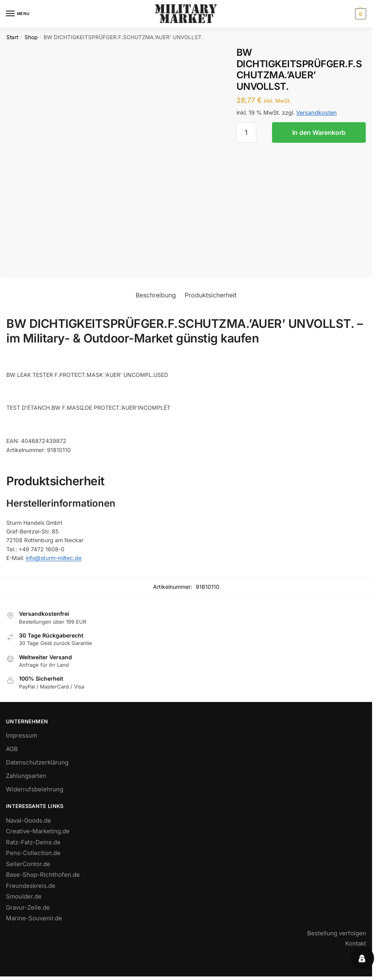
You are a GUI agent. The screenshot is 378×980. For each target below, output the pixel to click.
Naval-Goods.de (28, 820)
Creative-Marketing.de (38, 831)
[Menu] (18, 14)
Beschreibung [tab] (156, 295)
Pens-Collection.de (33, 853)
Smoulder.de (24, 896)
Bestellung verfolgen (337, 933)
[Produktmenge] (246, 132)
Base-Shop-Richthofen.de (43, 875)
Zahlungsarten (26, 776)
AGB (12, 749)
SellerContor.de (28, 864)
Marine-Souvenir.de (34, 918)
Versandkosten (317, 113)
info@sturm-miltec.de (54, 558)
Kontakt (356, 943)
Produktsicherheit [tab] (211, 295)
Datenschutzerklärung (37, 762)
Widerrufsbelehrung (35, 789)
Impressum (22, 735)
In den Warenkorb (319, 132)
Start (12, 37)
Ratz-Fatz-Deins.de (33, 842)
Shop (31, 37)
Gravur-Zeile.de (28, 907)
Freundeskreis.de (31, 886)
